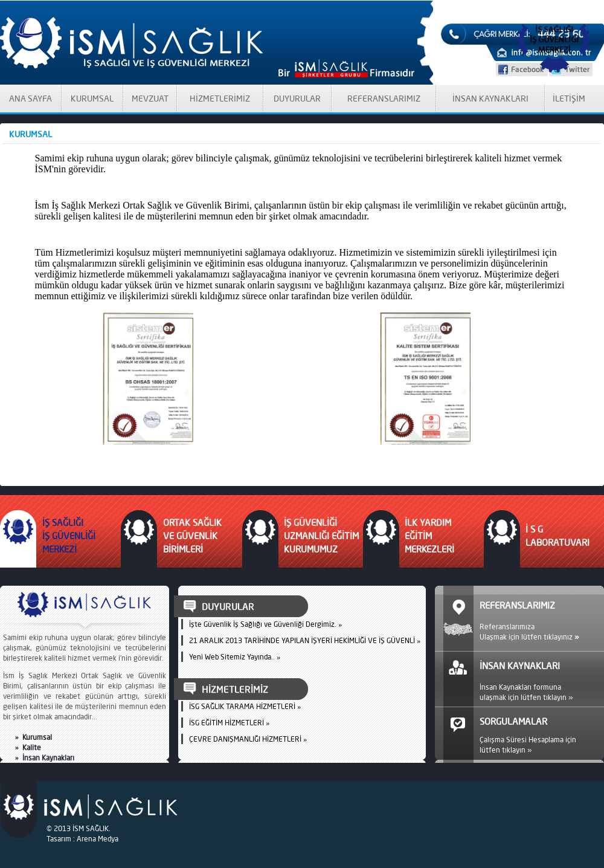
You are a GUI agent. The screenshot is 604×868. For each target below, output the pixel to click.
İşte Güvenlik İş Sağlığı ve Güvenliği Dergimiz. (263, 624)
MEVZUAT (150, 99)
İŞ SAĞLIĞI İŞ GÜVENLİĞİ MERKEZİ (69, 536)
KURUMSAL (92, 99)
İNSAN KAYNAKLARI (490, 99)
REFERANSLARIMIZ (384, 99)
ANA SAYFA (31, 99)
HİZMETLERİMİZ (220, 99)
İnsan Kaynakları (48, 758)
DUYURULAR (297, 99)
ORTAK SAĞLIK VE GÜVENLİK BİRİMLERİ (192, 536)
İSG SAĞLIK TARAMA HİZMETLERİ (242, 706)
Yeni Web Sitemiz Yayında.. (232, 657)
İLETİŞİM (569, 99)
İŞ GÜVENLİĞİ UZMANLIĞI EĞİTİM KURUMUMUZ (321, 536)
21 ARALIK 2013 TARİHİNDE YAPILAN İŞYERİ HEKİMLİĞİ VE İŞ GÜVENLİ (302, 640)
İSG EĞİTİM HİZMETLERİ (226, 723)
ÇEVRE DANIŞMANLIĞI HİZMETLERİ (245, 739)
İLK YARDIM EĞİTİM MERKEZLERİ (429, 536)
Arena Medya (98, 839)
